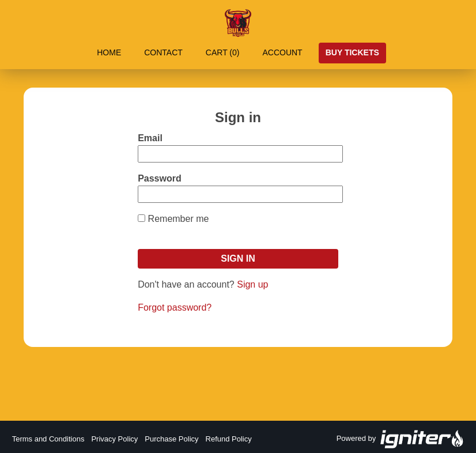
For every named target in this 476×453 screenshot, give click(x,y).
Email (150, 138)
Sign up (252, 284)
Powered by (401, 439)
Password (160, 178)
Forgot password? (175, 307)
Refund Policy (229, 439)
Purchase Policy (171, 439)
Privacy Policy (114, 439)
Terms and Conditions (48, 439)
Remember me (179, 219)
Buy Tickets (352, 52)
